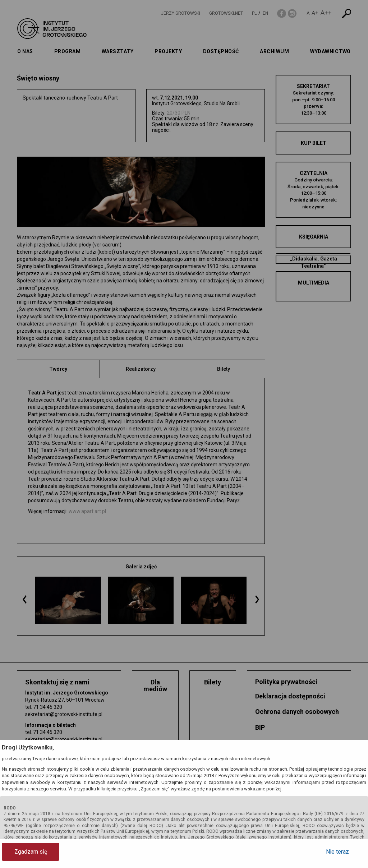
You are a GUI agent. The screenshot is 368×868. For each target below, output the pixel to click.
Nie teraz (337, 852)
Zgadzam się (31, 852)
